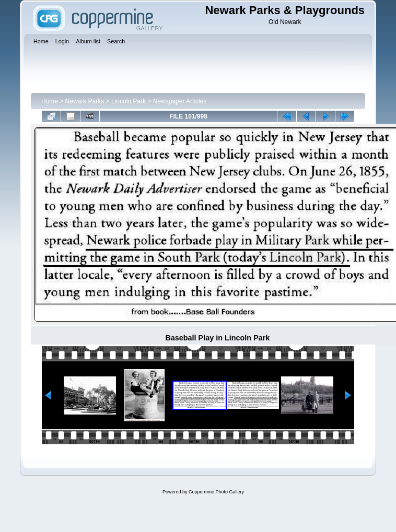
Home (50, 101)
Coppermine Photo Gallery (216, 492)
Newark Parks (85, 101)
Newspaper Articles (180, 101)
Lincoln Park (129, 101)
